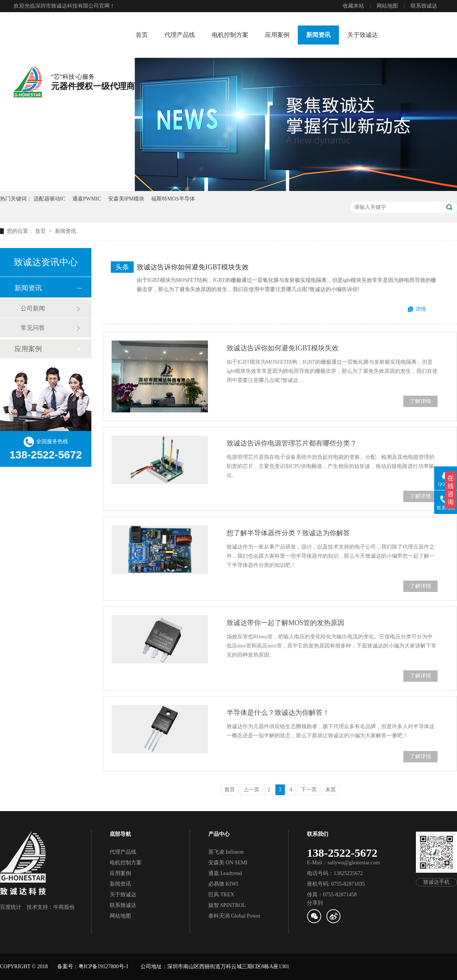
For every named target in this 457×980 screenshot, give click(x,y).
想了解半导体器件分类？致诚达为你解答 (288, 533)
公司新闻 (33, 308)
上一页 (251, 790)
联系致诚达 (424, 6)
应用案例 (277, 35)
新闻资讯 (318, 35)
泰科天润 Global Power (234, 916)
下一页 (309, 790)
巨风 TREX (221, 895)
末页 (331, 790)
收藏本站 (353, 6)
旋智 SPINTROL (227, 905)
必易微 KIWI (223, 884)
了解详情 (420, 401)
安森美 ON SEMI (228, 863)
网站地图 (387, 6)
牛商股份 (64, 907)
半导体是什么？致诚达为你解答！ (278, 713)
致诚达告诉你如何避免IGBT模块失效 (193, 267)
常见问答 (33, 328)
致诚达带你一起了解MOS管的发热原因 (285, 623)
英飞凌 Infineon (226, 852)
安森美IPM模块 (126, 199)
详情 (421, 309)
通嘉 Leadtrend (225, 873)
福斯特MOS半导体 (173, 199)
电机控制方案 (230, 35)
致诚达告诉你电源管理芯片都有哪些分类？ (292, 443)
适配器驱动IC (50, 199)
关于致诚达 (363, 35)
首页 (142, 35)
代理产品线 (180, 35)
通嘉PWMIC (87, 199)
